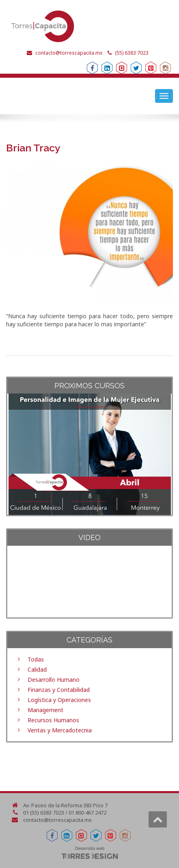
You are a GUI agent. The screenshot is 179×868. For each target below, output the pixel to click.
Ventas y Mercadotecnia (60, 730)
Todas (36, 659)
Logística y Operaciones (59, 700)
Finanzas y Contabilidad (59, 690)
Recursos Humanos (53, 720)
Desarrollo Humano (54, 680)
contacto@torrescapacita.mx (69, 53)
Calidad (37, 669)
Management (45, 710)
